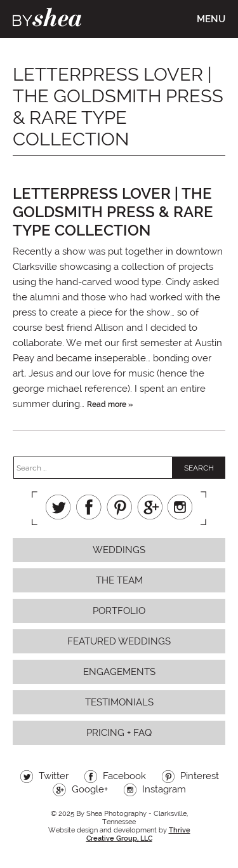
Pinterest (119, 507)
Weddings (119, 550)
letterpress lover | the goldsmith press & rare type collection (113, 212)
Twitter (58, 507)
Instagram (180, 507)
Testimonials (119, 702)
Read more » (110, 404)
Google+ (150, 507)
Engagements (119, 672)
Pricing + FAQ (119, 733)
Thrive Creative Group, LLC (138, 834)
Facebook (89, 507)
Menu (211, 19)
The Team (119, 580)
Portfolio (119, 611)
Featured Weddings (119, 641)
